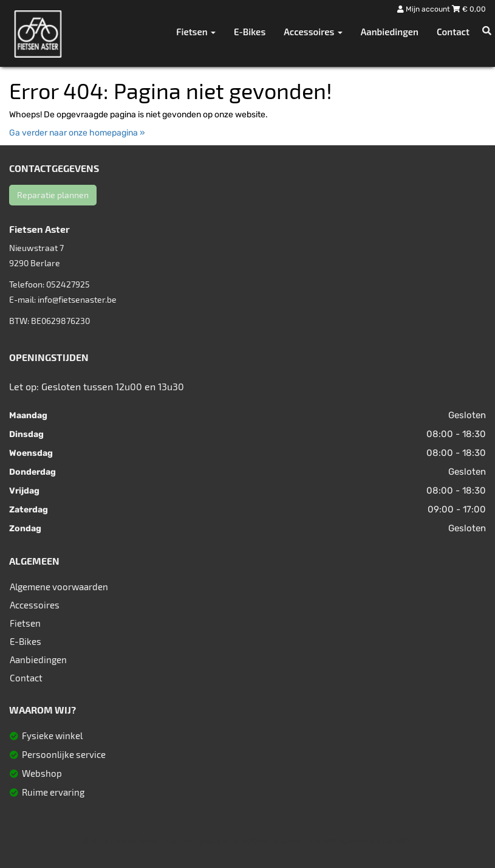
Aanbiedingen (390, 32)
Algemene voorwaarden (59, 587)
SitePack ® (395, 841)
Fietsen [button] (196, 32)
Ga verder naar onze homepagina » (77, 133)
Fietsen (25, 623)
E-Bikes (250, 32)
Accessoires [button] (313, 32)
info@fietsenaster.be (77, 299)
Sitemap (288, 841)
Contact (453, 32)
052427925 (68, 284)
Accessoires (35, 605)
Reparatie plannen (53, 195)
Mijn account (425, 9)
